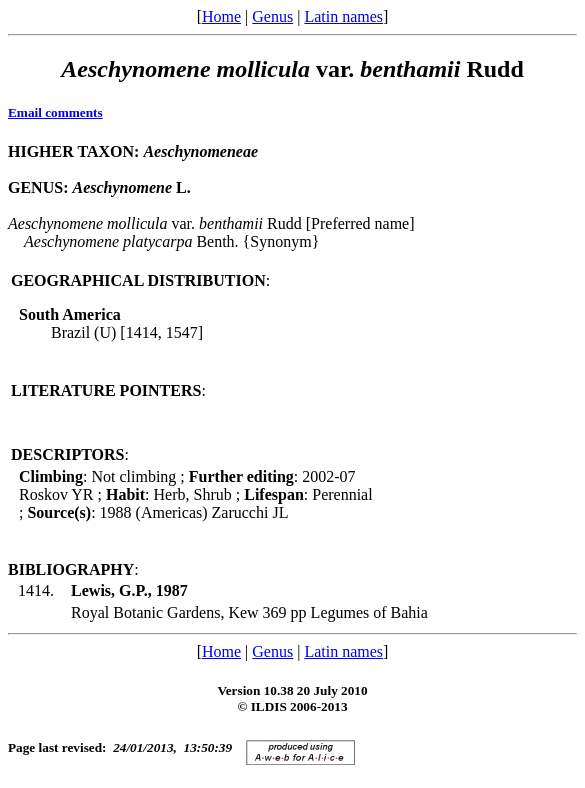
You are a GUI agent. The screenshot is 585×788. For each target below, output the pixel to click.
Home (221, 16)
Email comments (55, 112)
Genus (272, 16)
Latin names (343, 16)
